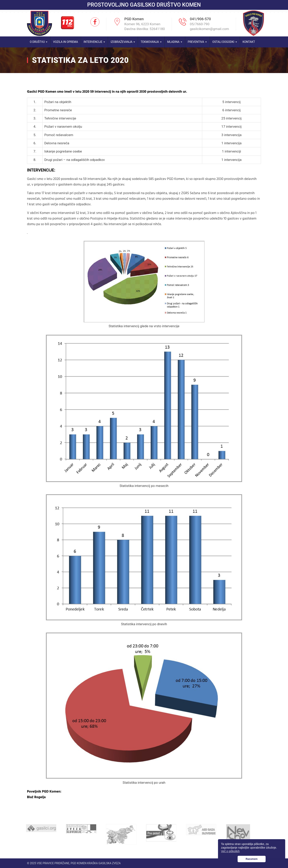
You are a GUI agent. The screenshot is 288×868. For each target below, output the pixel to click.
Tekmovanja (151, 42)
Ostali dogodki (225, 42)
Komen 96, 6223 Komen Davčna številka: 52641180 (145, 26)
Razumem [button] (252, 859)
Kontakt (249, 42)
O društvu (39, 42)
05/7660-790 (200, 24)
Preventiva (197, 42)
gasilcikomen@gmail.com (209, 29)
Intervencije (94, 42)
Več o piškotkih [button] (230, 851)
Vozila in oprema (65, 42)
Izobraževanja (123, 42)
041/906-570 (200, 19)
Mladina (175, 42)
